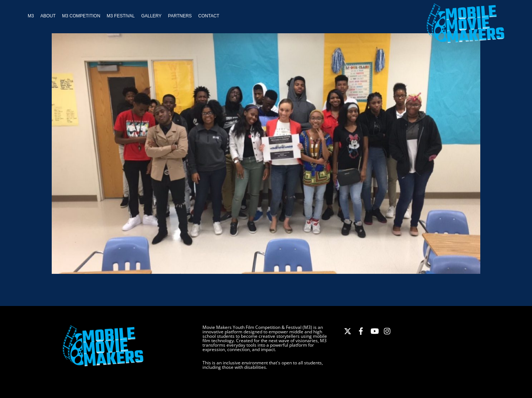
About (48, 16)
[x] (348, 330)
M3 (31, 16)
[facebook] (361, 330)
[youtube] (374, 330)
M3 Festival (121, 16)
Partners (180, 16)
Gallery (151, 16)
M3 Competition (81, 16)
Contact (209, 16)
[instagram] (388, 330)
